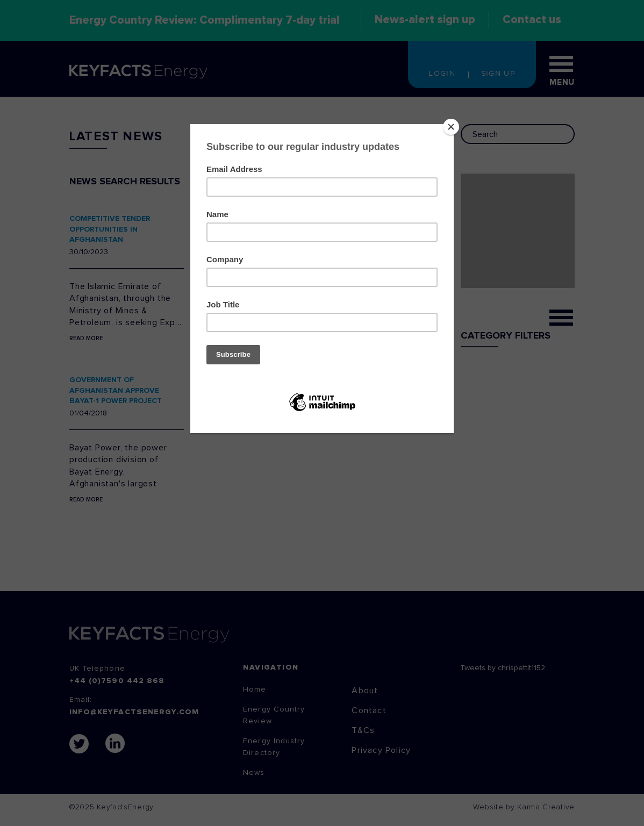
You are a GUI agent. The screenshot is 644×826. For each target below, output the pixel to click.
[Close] (451, 127)
